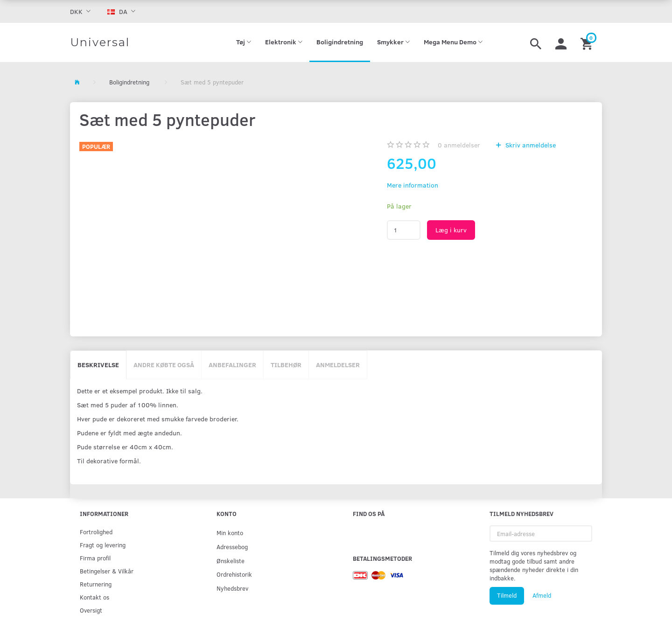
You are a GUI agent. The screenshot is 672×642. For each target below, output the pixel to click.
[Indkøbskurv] (588, 42)
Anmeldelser (338, 365)
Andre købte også (164, 365)
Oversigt (91, 610)
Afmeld (542, 595)
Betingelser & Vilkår (107, 571)
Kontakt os (94, 597)
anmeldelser (459, 145)
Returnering (96, 584)
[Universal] (100, 42)
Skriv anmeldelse (530, 145)
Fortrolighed (96, 532)
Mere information (413, 185)
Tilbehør (286, 365)
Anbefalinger (232, 365)
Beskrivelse (98, 365)
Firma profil (95, 558)
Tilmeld (507, 595)
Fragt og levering (103, 545)
